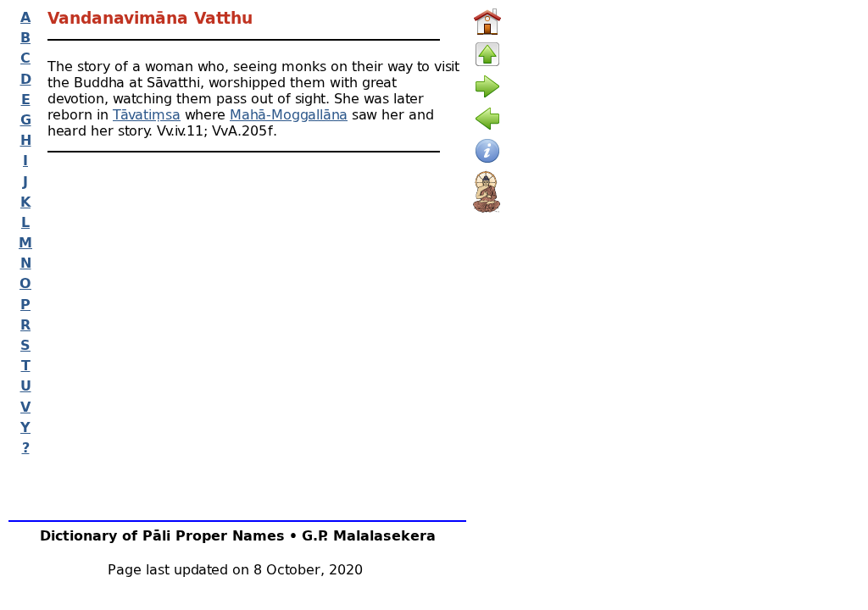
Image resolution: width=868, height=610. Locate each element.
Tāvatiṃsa (147, 114)
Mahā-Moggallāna (289, 114)
